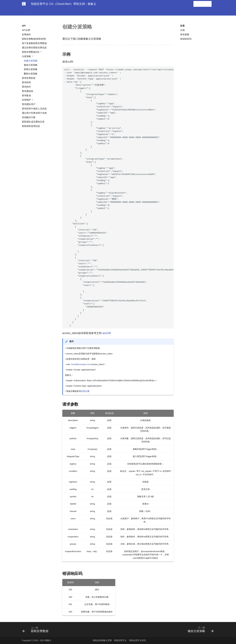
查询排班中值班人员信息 (34, 109)
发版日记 (88, 12)
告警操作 (26, 34)
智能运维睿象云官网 (102, 640)
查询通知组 (28, 91)
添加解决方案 (29, 117)
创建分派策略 (31, 61)
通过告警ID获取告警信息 (34, 48)
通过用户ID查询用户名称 (34, 113)
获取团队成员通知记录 (33, 122)
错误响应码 (186, 39)
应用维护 (27, 100)
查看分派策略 (31, 69)
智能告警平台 (120, 640)
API (77, 12)
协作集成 (53, 12)
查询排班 (26, 82)
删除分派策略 (31, 74)
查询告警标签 (29, 78)
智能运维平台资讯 (137, 640)
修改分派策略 (31, 65)
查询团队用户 (29, 104)
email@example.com (81, 364)
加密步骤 (85, 391)
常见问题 (67, 12)
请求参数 (185, 34)
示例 (182, 30)
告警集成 (40, 12)
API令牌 (26, 30)
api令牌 (106, 333)
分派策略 (27, 56)
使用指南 (26, 12)
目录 (182, 26)
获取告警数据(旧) (31, 52)
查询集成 (26, 95)
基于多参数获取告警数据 (34, 43)
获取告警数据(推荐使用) (34, 39)
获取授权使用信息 (31, 126)
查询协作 (26, 87)
